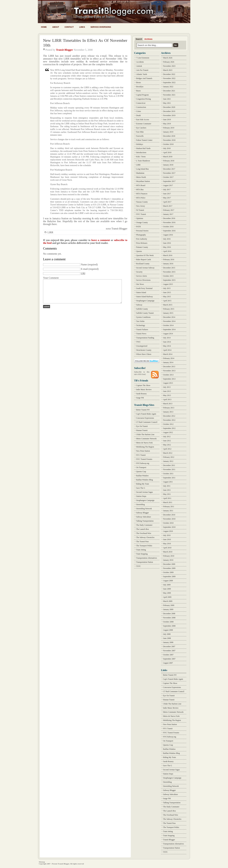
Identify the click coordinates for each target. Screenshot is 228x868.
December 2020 (169, 107)
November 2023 (169, 66)
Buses (138, 91)
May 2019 (167, 124)
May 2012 (167, 445)
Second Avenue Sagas (144, 492)
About (56, 27)
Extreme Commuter (144, 124)
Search (139, 39)
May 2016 (167, 247)
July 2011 (167, 486)
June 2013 (167, 391)
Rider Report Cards (144, 260)
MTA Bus (140, 190)
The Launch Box (143, 529)
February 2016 (169, 260)
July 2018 (167, 148)
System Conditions (143, 317)
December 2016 (169, 218)
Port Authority (142, 239)
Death (138, 115)
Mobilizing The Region (145, 447)
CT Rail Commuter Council (147, 422)
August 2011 (168, 482)
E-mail (84, 269)
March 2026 (168, 58)
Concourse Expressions (145, 418)
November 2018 (169, 140)
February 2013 (169, 408)
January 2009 (168, 609)
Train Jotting (141, 550)
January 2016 (168, 264)
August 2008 (168, 630)
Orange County (142, 222)
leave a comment (101, 240)
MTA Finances (142, 194)
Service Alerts (142, 276)
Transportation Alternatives (147, 558)
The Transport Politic (144, 546)
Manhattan (140, 173)
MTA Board (141, 185)
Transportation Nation (145, 562)
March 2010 (168, 552)
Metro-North (141, 177)
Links (82, 27)
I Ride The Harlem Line (145, 434)
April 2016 (167, 251)
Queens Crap (141, 472)
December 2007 (169, 646)
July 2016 (167, 239)
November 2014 (169, 321)
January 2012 (168, 461)
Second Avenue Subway (145, 268)
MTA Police (141, 198)
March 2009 (168, 601)
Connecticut (141, 103)
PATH (138, 227)
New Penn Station (143, 451)
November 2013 (169, 371)
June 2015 (167, 292)
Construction (141, 107)
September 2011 (169, 478)
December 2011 (169, 465)
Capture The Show (143, 385)
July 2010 (167, 535)
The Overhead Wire (144, 533)
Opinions (140, 218)
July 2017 (167, 190)
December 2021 (169, 91)
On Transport (141, 467)
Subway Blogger (142, 513)
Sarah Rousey (141, 394)
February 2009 (169, 605)
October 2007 (168, 655)
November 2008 (169, 618)
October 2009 (168, 572)
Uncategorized (142, 346)
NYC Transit (141, 214)
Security (139, 272)
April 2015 (167, 301)
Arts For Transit (142, 70)
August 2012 (168, 432)
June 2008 (167, 638)
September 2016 (169, 231)
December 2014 (169, 317)
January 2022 (168, 87)
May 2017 (167, 198)
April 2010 (167, 548)
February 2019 (169, 128)
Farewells (140, 136)
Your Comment (51, 278)
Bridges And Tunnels (144, 78)
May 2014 (167, 346)
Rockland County (143, 264)
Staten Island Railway (144, 297)
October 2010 (168, 523)
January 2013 (168, 412)
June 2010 (167, 539)
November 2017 (169, 173)
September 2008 (169, 626)
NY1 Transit (141, 455)
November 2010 (169, 519)
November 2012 (169, 420)
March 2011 (168, 502)
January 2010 (168, 560)
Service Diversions (101, 27)
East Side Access (143, 120)
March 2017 (168, 206)
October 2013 (168, 375)
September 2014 (169, 329)
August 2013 (168, 383)
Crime (139, 111)
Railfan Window (142, 476)
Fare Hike (140, 132)
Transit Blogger (65, 50)
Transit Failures (142, 329)
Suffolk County (142, 309)
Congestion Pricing (143, 99)
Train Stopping (142, 554)
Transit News (141, 334)
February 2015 (169, 309)
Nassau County (142, 202)
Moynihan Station (143, 181)
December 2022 (169, 74)
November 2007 (169, 651)
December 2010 (169, 515)
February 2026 (169, 62)
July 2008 (167, 634)
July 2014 (167, 338)
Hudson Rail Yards (143, 148)
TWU (138, 342)
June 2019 (167, 120)
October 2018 (168, 144)
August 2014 (168, 334)
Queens (139, 251)
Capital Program (142, 95)
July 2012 (167, 437)
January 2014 (168, 362)
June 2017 (167, 194)
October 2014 (168, 325)
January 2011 (168, 511)
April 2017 (167, 202)
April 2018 (167, 152)
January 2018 (168, 165)
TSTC (138, 566)
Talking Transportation (145, 521)
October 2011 (168, 474)
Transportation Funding (145, 338)
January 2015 (168, 313)
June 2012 (167, 441)
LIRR (50, 232)
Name (84, 265)
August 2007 (168, 663)
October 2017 (168, 177)
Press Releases (142, 243)
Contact (69, 27)
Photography (141, 235)
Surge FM (140, 398)
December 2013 (169, 367)
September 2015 (169, 280)
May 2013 (167, 395)
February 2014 (169, 358)
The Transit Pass (142, 542)
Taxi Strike (140, 321)
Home (44, 27)
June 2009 (167, 589)
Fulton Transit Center (144, 140)
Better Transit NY (143, 410)
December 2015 (169, 268)
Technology (141, 325)
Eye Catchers (141, 128)
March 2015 (168, 305)
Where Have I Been (144, 354)
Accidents (140, 62)
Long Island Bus (142, 169)
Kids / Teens (141, 157)
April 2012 (167, 449)
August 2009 (168, 581)
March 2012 (168, 453)
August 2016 (168, 235)
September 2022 (169, 82)
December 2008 (169, 614)
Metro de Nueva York (144, 443)
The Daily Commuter (144, 525)
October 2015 (168, 276)
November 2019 (169, 115)
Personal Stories (142, 231)
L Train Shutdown (143, 161)
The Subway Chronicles (145, 537)
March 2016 (168, 255)
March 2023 (168, 70)
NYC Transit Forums (144, 459)
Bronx (139, 82)
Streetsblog (140, 504)
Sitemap (42, 862)
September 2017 (169, 181)
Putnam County (142, 247)
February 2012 (169, 457)
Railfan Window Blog (144, 480)
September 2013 (169, 379)
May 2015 (167, 297)
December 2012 (169, 416)
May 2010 (167, 544)
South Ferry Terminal (144, 288)
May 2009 (167, 593)
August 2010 (168, 531)
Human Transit (142, 430)
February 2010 (169, 556)
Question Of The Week (145, 255)
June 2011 (167, 490)
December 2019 (169, 111)
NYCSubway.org (143, 463)
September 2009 (169, 577)
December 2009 (169, 564)
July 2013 (167, 387)
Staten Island (141, 292)
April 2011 (167, 498)
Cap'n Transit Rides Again (146, 414)
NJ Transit (140, 210)
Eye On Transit (142, 426)
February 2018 (169, 161)
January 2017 (168, 214)
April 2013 (167, 399)
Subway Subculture (144, 517)
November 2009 (169, 568)
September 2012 (169, 428)
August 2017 (168, 185)
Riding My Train (143, 484)
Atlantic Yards (142, 74)
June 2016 (167, 243)
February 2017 (169, 210)
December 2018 (169, 136)
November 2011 (169, 469)
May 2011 (167, 494)
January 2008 (168, 642)
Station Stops (141, 496)
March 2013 (168, 404)
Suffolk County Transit (145, 313)
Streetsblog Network (144, 509)
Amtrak (139, 66)
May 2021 (167, 103)
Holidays (140, 144)
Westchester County (144, 350)
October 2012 (168, 424)
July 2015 (167, 288)
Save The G (141, 488)
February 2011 (169, 507)
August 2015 (168, 284)
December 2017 (169, 169)
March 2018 (168, 157)
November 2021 (169, 95)
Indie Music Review (144, 390)
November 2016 (169, 222)
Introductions (141, 152)
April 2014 (167, 350)
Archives (148, 39)
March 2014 (168, 354)
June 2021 (167, 99)
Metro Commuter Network (146, 439)
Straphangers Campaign (145, 301)
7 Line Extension (143, 58)
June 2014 (167, 342)
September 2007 (169, 659)
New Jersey (141, 206)
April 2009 (167, 597)
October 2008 (168, 622)
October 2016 (168, 227)
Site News (140, 284)
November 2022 (169, 78)
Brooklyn (140, 87)
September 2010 (169, 527)
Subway (139, 305)
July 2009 (167, 585)
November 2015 (169, 272)
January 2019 (168, 132)
